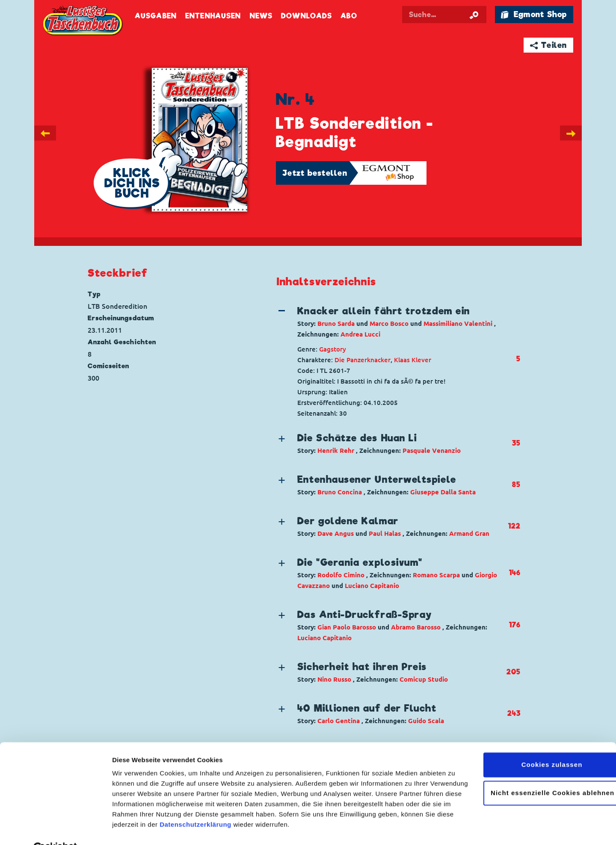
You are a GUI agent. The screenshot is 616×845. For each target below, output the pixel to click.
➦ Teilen (549, 45)
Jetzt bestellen (315, 173)
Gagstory (333, 349)
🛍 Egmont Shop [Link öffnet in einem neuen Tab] (534, 14)
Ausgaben (156, 16)
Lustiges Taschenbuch (83, 21)
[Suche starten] (474, 15)
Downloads (307, 16)
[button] (391, 322)
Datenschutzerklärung (195, 805)
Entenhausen (213, 16)
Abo (349, 16)
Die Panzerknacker (363, 360)
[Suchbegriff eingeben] (446, 15)
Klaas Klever (413, 360)
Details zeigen (134, 828)
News (261, 16)
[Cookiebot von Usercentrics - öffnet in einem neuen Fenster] (55, 828)
